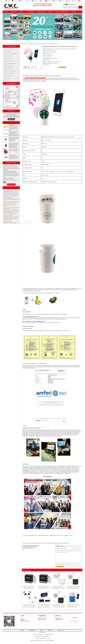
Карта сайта (50, 630)
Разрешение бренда (7, 222)
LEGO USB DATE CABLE (8, 198)
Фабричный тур (32, 630)
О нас (22, 618)
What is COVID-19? (42, 618)
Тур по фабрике (30, 12)
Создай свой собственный (62, 12)
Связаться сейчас (11, 185)
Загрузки (73, 12)
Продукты (22, 630)
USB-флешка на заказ (8, 59)
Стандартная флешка (8, 66)
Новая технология (42, 619)
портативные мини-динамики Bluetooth (35, 78)
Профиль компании (25, 621)
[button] (41, 39)
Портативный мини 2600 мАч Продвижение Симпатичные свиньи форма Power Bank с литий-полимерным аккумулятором (14, 135)
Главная (6, 12)
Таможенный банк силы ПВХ (9, 61)
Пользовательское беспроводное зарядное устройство (10, 54)
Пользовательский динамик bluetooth (33, 543)
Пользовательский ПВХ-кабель (10, 63)
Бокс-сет (5, 80)
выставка (23, 619)
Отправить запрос (59, 619)
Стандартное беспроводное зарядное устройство (9, 74)
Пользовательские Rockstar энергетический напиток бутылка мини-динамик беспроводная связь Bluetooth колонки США (14, 147)
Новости (50, 12)
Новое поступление (8, 78)
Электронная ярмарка (8, 216)
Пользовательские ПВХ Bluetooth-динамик (19, 44)
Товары (21, 12)
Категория (7, 44)
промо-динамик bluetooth (57, 543)
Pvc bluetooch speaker (46, 543)
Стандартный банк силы (9, 68)
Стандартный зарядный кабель (10, 71)
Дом (3, 44)
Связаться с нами (41, 12)
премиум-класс (66, 543)
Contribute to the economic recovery (10, 191)
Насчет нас (14, 12)
